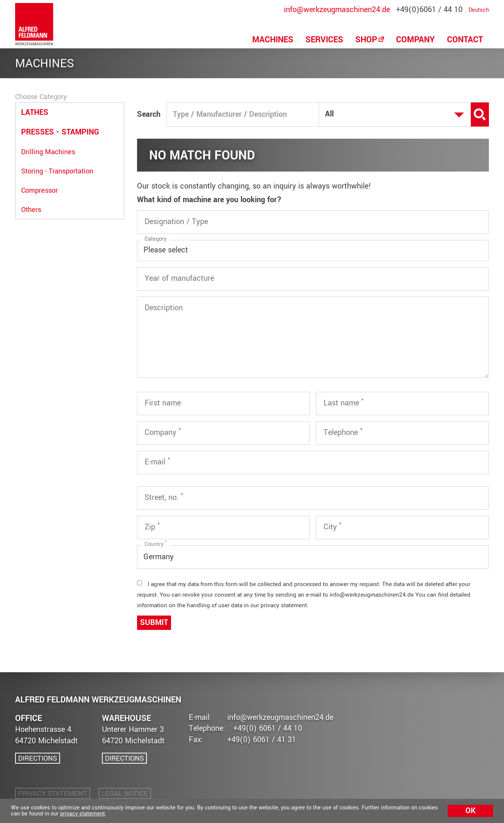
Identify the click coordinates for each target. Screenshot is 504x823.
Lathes (35, 112)
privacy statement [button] (82, 814)
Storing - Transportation (57, 171)
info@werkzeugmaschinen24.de (337, 10)
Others (31, 210)
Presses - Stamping (60, 132)
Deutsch (479, 10)
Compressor (39, 190)
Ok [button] (471, 811)
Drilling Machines (48, 152)
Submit (154, 623)
